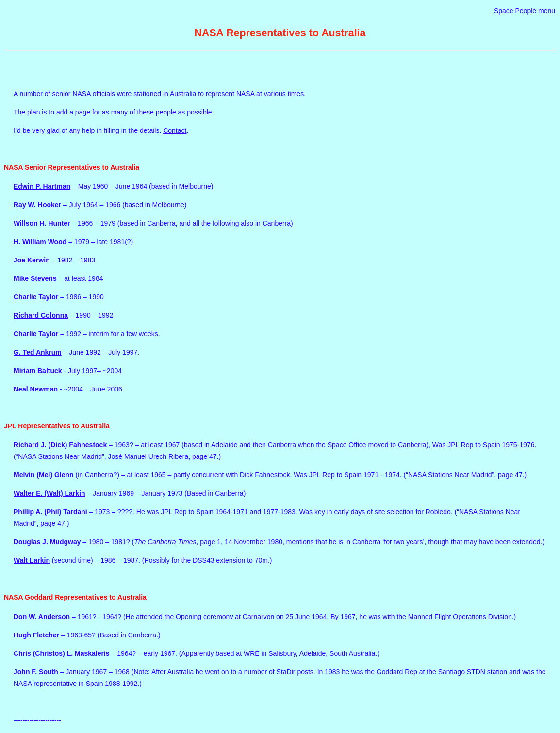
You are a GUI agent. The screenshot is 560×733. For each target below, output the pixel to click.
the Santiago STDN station (467, 672)
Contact (175, 130)
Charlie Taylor (36, 297)
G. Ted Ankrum (38, 352)
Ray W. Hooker (37, 205)
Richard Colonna (41, 315)
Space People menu (525, 11)
